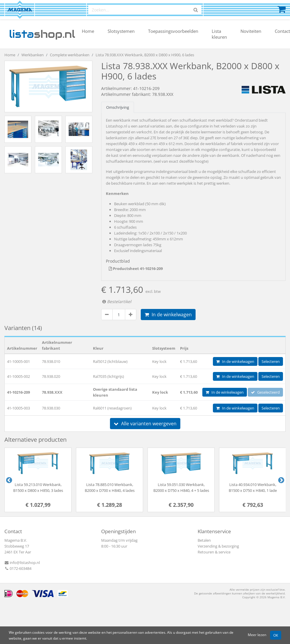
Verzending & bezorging (218, 546)
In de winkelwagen (168, 315)
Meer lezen (257, 635)
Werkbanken (33, 55)
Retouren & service (214, 552)
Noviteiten (251, 31)
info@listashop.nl (22, 563)
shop (42, 34)
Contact (282, 31)
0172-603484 (18, 568)
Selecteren (271, 361)
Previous (9, 480)
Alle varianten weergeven (145, 424)
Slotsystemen (121, 31)
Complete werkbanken (70, 55)
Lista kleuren (219, 34)
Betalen (204, 540)
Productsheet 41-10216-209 (136, 269)
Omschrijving (118, 107)
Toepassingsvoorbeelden (173, 31)
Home (88, 31)
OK (276, 635)
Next (281, 480)
